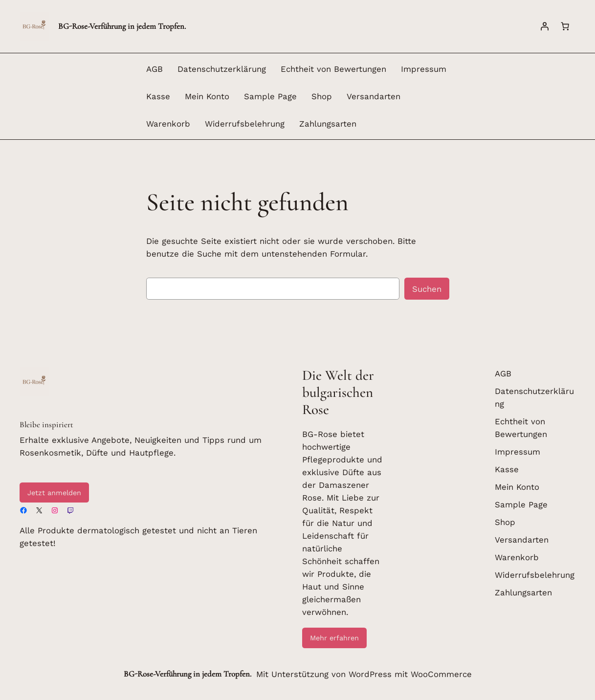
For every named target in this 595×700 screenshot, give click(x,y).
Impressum (424, 69)
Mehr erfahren (334, 638)
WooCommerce (441, 674)
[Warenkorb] (565, 26)
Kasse (158, 96)
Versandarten (374, 96)
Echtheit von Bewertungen (333, 69)
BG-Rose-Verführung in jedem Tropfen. (122, 26)
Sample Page (270, 96)
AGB (154, 69)
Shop (322, 96)
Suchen (427, 289)
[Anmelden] (545, 26)
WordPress (370, 674)
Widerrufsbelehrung (245, 124)
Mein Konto (207, 96)
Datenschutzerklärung (222, 69)
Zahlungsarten (328, 124)
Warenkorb (168, 124)
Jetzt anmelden (54, 493)
